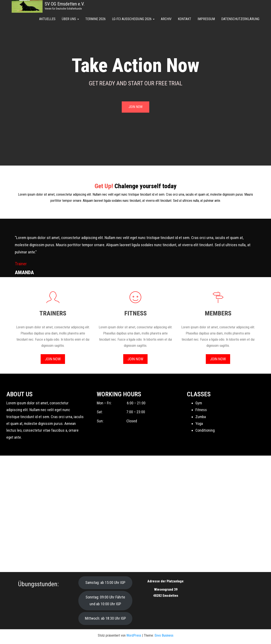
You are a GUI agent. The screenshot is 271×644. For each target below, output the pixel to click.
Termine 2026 (95, 19)
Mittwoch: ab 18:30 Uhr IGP (105, 618)
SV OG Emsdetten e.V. (65, 4)
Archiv (166, 19)
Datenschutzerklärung (240, 19)
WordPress (134, 635)
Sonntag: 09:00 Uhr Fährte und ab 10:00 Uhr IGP (105, 600)
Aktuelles (47, 19)
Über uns (70, 19)
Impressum (206, 19)
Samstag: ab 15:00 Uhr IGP (105, 583)
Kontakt (185, 19)
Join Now (53, 359)
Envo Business (164, 635)
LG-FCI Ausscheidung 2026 (133, 19)
